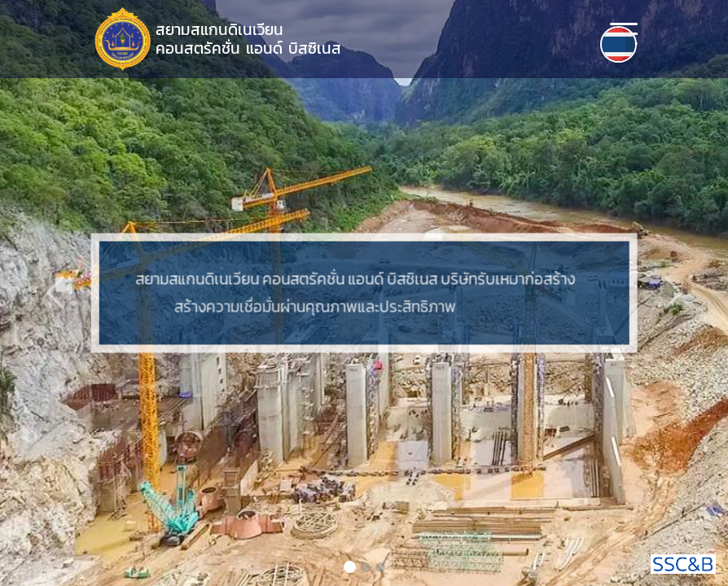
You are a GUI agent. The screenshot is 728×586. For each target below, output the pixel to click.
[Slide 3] (380, 567)
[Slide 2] (366, 567)
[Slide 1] (350, 567)
